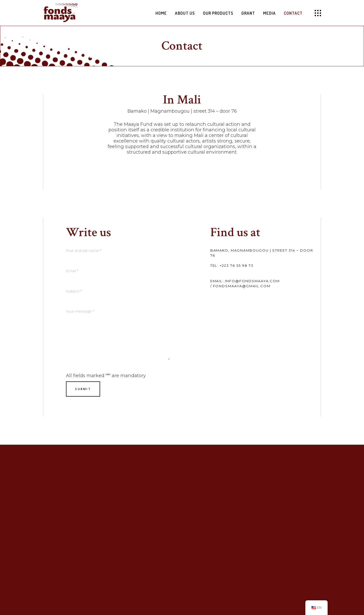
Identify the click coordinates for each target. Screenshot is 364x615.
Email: (217, 281)
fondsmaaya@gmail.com (242, 286)
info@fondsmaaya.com (252, 281)
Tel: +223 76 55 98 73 (232, 265)
